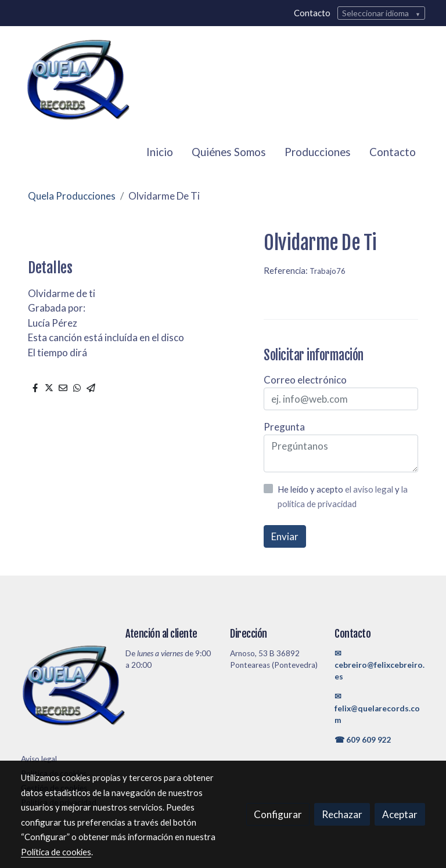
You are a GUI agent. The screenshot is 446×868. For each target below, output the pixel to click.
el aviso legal (370, 489)
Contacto (312, 13)
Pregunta (284, 427)
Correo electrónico (305, 380)
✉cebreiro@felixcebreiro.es (380, 665)
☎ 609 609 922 (363, 740)
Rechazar (342, 814)
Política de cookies (56, 852)
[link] (78, 80)
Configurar (278, 814)
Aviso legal (39, 759)
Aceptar (400, 814)
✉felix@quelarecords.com (377, 708)
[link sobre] (66, 688)
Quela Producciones (72, 196)
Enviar (285, 536)
